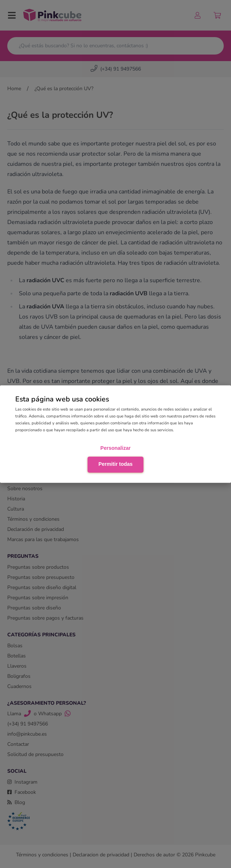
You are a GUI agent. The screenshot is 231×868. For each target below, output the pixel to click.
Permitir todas (115, 464)
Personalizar (115, 448)
